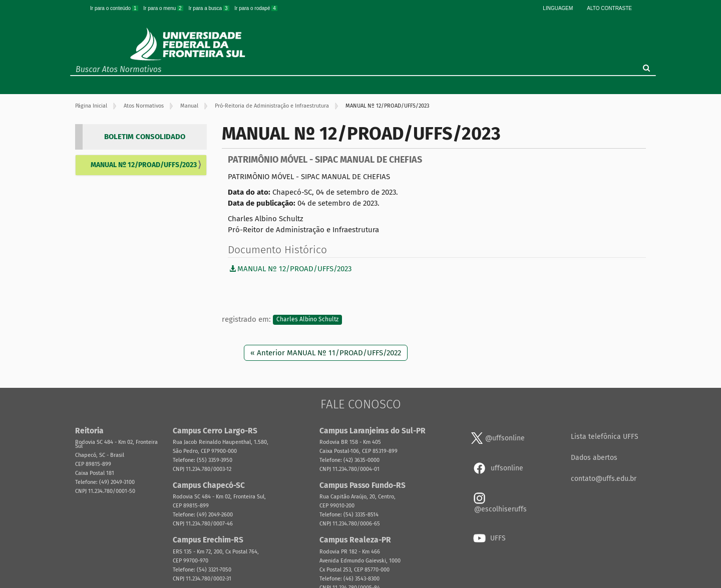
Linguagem (558, 8)
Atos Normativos (144, 106)
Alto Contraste (609, 8)
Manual (189, 106)
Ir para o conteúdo (115, 8)
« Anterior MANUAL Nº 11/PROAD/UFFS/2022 (326, 353)
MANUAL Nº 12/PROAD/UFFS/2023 (144, 165)
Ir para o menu (164, 8)
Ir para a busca (209, 8)
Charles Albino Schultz (307, 320)
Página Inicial (91, 106)
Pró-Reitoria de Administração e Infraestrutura (272, 106)
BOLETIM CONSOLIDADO (145, 137)
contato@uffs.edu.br (604, 479)
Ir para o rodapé (256, 8)
